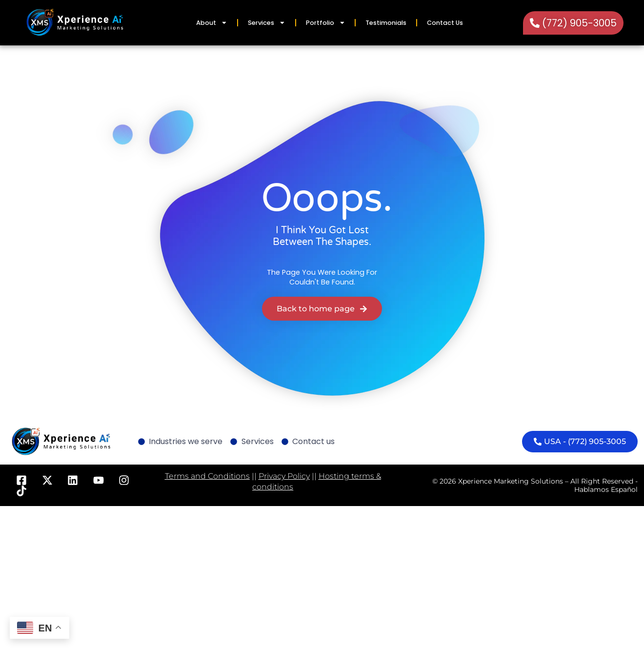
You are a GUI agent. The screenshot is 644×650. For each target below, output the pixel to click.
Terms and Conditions (207, 476)
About (212, 23)
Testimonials (386, 23)
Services (267, 23)
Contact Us (445, 23)
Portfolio (326, 23)
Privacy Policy (284, 476)
